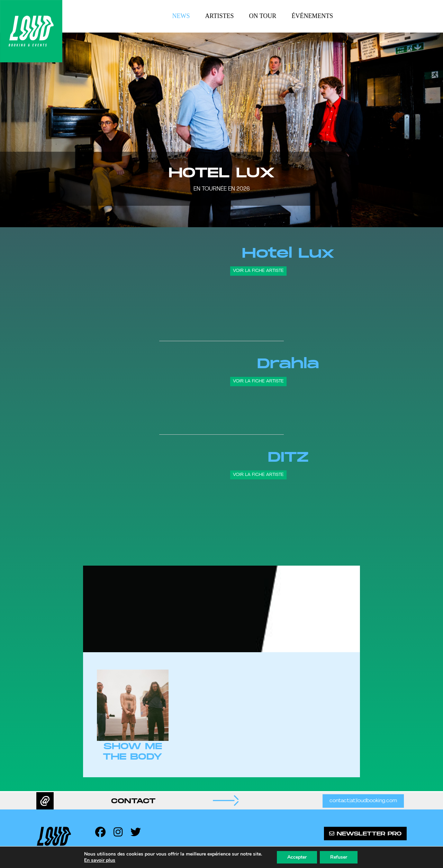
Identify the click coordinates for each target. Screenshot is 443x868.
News (181, 16)
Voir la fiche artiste (258, 271)
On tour (263, 16)
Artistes (220, 16)
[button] (14, 130)
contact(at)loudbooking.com (363, 801)
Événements (312, 16)
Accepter (297, 857)
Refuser (339, 857)
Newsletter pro (365, 834)
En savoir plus (100, 860)
